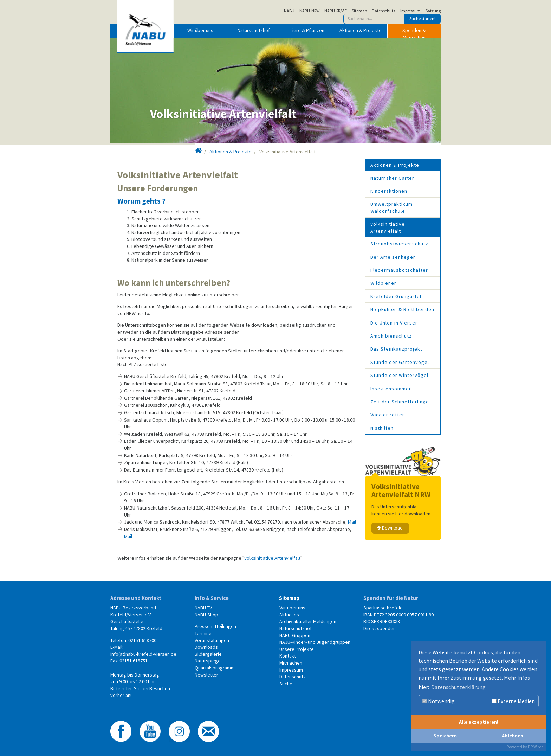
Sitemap (359, 11)
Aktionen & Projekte (361, 30)
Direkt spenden (380, 628)
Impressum (410, 11)
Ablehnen (513, 736)
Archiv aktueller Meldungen (308, 621)
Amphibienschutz (391, 336)
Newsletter (206, 675)
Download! (390, 528)
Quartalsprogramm (215, 668)
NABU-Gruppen (295, 635)
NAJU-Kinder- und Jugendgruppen (315, 642)
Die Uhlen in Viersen (394, 323)
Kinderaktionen (389, 191)
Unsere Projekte (297, 649)
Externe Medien (513, 701)
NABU (289, 11)
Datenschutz (384, 11)
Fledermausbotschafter (399, 270)
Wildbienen (384, 283)
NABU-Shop (206, 615)
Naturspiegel (208, 661)
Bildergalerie (208, 654)
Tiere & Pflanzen (307, 30)
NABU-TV (203, 608)
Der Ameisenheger (393, 257)
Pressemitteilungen (215, 626)
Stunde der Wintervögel (399, 375)
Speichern (445, 736)
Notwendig (439, 701)
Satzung (433, 11)
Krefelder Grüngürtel (396, 296)
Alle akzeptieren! (479, 722)
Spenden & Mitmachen (414, 32)
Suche (286, 684)
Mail (352, 522)
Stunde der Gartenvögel (400, 362)
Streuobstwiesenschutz (399, 244)
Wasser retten (388, 415)
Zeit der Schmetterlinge (400, 402)
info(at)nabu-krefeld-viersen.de (143, 654)
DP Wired (536, 747)
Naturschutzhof (254, 30)
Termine (203, 633)
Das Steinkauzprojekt (396, 349)
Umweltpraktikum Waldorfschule (391, 207)
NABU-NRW (309, 11)
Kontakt (288, 656)
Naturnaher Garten (393, 178)
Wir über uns (200, 30)
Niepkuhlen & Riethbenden (402, 309)
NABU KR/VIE (336, 11)
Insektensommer (391, 389)
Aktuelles (289, 615)
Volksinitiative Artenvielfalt (272, 558)
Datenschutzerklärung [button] (458, 687)
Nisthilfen (382, 428)
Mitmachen (291, 663)
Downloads (206, 647)
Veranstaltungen (212, 640)
